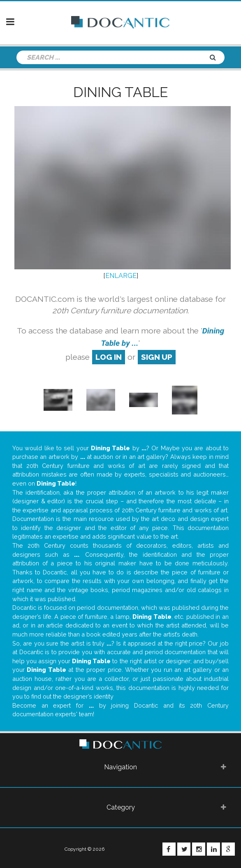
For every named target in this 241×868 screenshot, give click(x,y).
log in (109, 357)
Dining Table (120, 92)
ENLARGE (121, 276)
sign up (157, 357)
